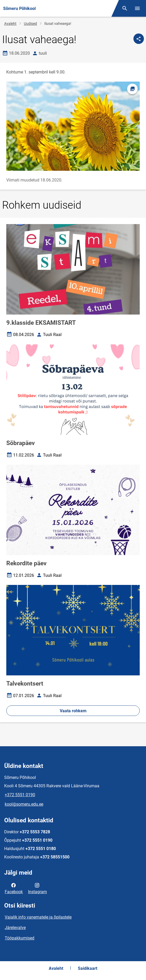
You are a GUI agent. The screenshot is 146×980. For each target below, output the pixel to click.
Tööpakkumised (20, 938)
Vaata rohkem (73, 711)
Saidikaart (88, 968)
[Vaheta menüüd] (137, 8)
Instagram (37, 888)
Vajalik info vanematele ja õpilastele (38, 917)
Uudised (30, 24)
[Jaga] (139, 39)
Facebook (14, 888)
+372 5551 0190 (20, 795)
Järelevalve (15, 928)
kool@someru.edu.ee (24, 804)
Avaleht (10, 24)
